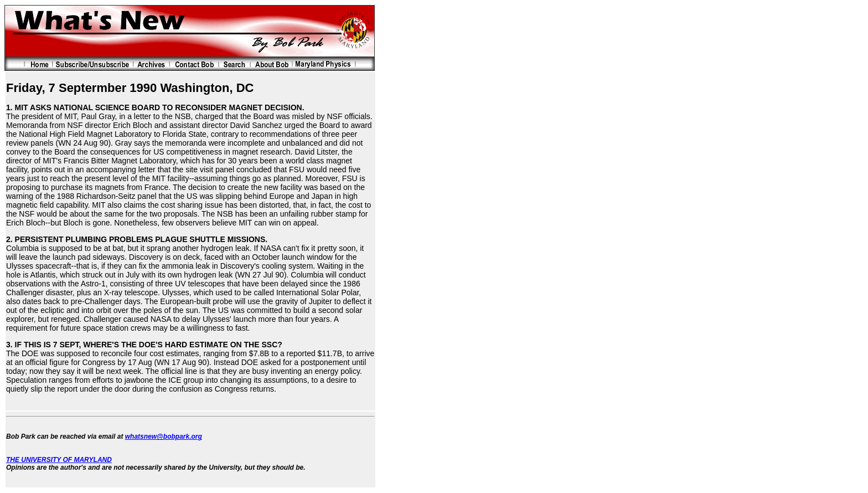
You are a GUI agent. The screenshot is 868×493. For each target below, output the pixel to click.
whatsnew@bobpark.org (164, 436)
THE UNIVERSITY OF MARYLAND (59, 460)
